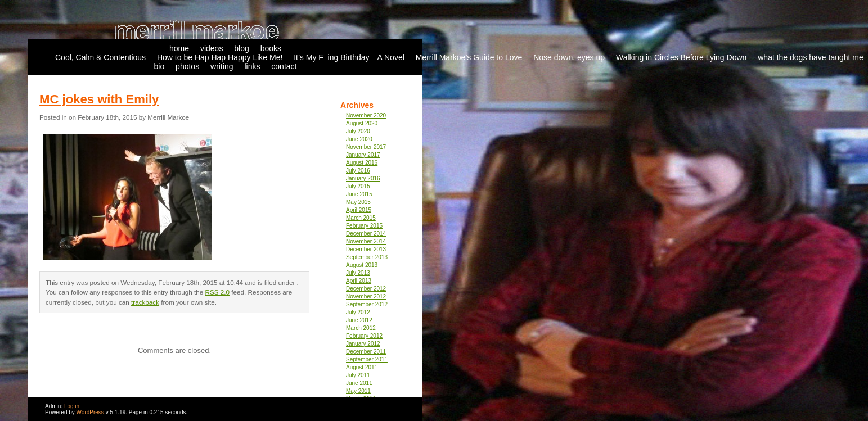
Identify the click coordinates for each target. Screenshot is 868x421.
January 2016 (363, 178)
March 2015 (361, 218)
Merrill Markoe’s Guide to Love (469, 57)
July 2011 (358, 375)
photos (187, 66)
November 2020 (366, 116)
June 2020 (359, 139)
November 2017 (366, 147)
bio (159, 66)
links (252, 66)
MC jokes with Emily (99, 99)
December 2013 (366, 249)
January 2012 (363, 344)
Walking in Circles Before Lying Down (681, 57)
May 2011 (358, 391)
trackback (145, 302)
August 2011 (362, 367)
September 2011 (367, 359)
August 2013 (362, 265)
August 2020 (362, 123)
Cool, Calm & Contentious (100, 57)
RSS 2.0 (218, 292)
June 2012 (359, 320)
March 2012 (361, 328)
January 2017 (363, 155)
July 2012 (358, 312)
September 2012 (367, 304)
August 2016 (362, 163)
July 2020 (358, 131)
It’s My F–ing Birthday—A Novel (349, 57)
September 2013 (367, 257)
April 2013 (359, 281)
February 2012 (364, 336)
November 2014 (366, 241)
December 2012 (366, 289)
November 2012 (366, 296)
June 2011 (359, 383)
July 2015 (358, 186)
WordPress (90, 412)
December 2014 (366, 234)
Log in (72, 406)
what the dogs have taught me (811, 57)
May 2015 (358, 202)
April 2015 (359, 210)
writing (222, 66)
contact (284, 66)
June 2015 (359, 194)
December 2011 (366, 352)
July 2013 (358, 273)
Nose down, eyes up (569, 57)
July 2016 (358, 171)
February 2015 (364, 226)
